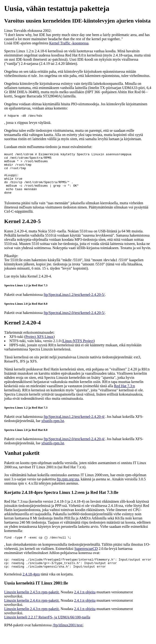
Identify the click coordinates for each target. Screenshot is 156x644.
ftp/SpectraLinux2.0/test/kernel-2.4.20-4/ (74, 449)
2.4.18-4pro (31, 587)
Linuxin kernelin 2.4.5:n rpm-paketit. (32, 605)
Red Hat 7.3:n (124, 396)
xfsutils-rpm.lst (53, 431)
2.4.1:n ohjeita (85, 605)
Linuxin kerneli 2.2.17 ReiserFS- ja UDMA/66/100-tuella (47, 630)
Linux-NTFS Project (78, 351)
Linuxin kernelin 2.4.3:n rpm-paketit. (32, 621)
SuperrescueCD (86, 559)
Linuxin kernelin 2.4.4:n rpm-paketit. (32, 613)
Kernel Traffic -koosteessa (69, 43)
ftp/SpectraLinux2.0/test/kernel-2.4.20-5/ (74, 322)
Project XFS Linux (39, 346)
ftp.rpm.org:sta (68, 489)
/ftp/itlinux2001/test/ (68, 638)
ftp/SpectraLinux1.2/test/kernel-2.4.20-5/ (74, 304)
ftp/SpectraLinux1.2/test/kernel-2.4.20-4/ (74, 426)
